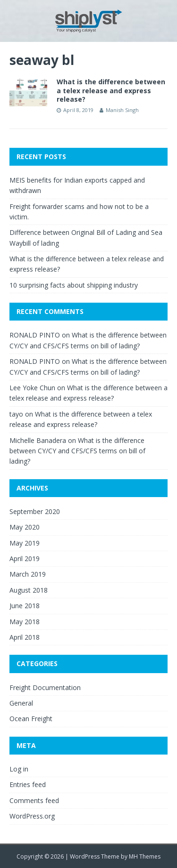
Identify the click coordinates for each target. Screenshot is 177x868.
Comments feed (34, 800)
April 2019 (25, 559)
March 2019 (28, 574)
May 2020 (25, 527)
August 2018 (29, 590)
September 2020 (35, 511)
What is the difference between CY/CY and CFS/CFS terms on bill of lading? (77, 451)
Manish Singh (122, 110)
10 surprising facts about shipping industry (74, 285)
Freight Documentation (45, 687)
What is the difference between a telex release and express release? (111, 90)
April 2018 (25, 637)
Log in (19, 769)
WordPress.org (32, 816)
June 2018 (25, 606)
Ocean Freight (31, 719)
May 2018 (25, 622)
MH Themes (145, 856)
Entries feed (28, 784)
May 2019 (25, 543)
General (21, 703)
